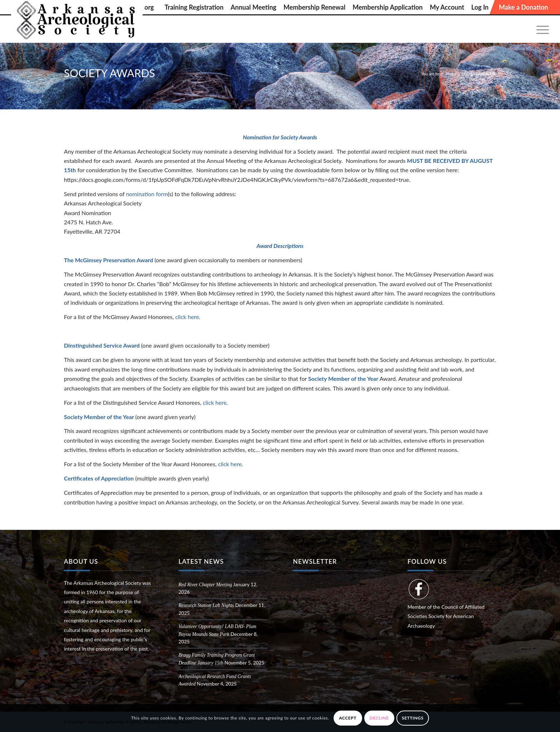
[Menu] (540, 29)
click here (187, 317)
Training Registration (194, 7)
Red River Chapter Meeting (205, 585)
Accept (348, 718)
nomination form (147, 194)
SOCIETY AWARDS (109, 73)
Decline (379, 718)
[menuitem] (194, 7)
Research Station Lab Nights (206, 605)
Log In (480, 7)
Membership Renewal (314, 7)
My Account (447, 7)
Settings (413, 718)
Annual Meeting (254, 7)
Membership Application (387, 7)
